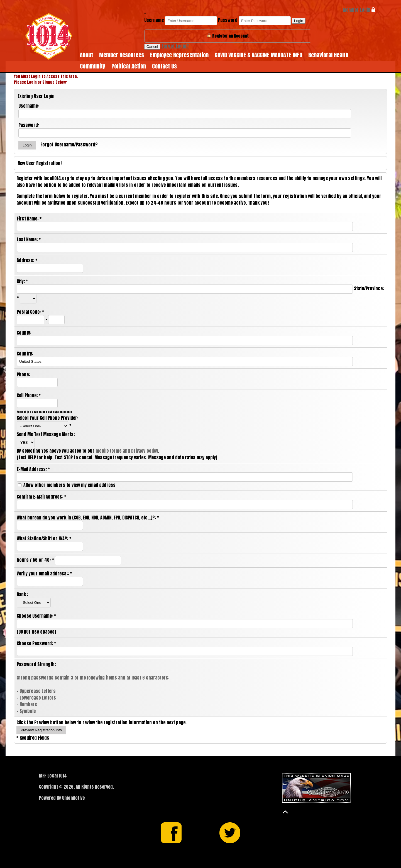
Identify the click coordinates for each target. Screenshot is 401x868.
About (86, 55)
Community (93, 66)
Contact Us (164, 66)
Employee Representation (179, 55)
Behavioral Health (328, 55)
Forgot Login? (175, 46)
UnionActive (73, 798)
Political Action (129, 66)
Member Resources (122, 55)
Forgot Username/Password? (69, 144)
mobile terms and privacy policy (127, 451)
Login (299, 21)
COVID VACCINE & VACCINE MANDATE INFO (258, 55)
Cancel (152, 47)
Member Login (359, 10)
